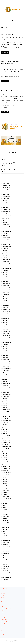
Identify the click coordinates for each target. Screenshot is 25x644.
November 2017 (6, 290)
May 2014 (5, 377)
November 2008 (6, 521)
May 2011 (5, 455)
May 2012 (5, 429)
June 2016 (5, 323)
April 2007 (5, 562)
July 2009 (5, 503)
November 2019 (6, 244)
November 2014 (6, 364)
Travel (3, 634)
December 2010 (6, 466)
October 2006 (6, 575)
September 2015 (7, 342)
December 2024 (6, 185)
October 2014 (6, 366)
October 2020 (6, 229)
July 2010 (5, 477)
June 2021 (5, 220)
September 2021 (7, 216)
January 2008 (6, 542)
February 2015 (6, 357)
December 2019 (6, 242)
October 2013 (6, 392)
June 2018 (5, 275)
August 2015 (6, 344)
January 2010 (6, 490)
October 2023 (6, 194)
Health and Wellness (6, 608)
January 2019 (6, 262)
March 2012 (5, 434)
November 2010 (6, 468)
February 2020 (6, 238)
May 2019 (5, 255)
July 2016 (5, 320)
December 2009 (6, 492)
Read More (5, 52)
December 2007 (6, 545)
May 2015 (5, 351)
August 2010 (6, 475)
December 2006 (6, 571)
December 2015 (6, 336)
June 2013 (5, 401)
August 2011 (6, 449)
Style (3, 632)
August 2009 (6, 501)
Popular (3, 624)
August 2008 (6, 527)
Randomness (4, 626)
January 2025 (6, 183)
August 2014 (6, 370)
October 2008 (6, 523)
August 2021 (6, 218)
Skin (2, 630)
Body (3, 595)
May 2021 (5, 222)
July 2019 (5, 251)
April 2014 (5, 379)
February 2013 (6, 410)
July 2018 (5, 273)
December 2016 (6, 310)
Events (3, 600)
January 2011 (6, 464)
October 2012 (6, 418)
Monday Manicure (6, 619)
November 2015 (6, 338)
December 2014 (6, 362)
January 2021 (6, 225)
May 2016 (5, 325)
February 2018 (6, 283)
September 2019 (7, 246)
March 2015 (5, 355)
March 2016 (5, 329)
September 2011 (7, 447)
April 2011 (5, 458)
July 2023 (5, 201)
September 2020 (7, 231)
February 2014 (6, 384)
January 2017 (6, 307)
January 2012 (6, 438)
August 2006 (6, 579)
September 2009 (7, 499)
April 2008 (5, 536)
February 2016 (6, 331)
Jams (2, 613)
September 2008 (7, 525)
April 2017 (5, 301)
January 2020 (6, 240)
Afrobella (13, 9)
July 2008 (5, 529)
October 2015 (6, 340)
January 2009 (6, 516)
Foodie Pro (14, 641)
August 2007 (6, 553)
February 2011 (6, 462)
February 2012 (6, 436)
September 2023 (7, 196)
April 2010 (5, 484)
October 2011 (6, 444)
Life (2, 615)
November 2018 (6, 264)
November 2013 (6, 390)
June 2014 (5, 375)
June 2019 (5, 253)
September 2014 (7, 368)
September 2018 (7, 268)
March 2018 (5, 281)
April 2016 (5, 327)
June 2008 (5, 532)
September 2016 (7, 316)
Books (3, 597)
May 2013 (5, 403)
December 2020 (6, 227)
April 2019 (5, 257)
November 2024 (6, 188)
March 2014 (5, 381)
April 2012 (5, 431)
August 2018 (6, 270)
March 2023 (5, 207)
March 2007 (5, 564)
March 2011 (5, 460)
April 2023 (5, 205)
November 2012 (6, 416)
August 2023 (6, 199)
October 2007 (6, 549)
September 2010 (7, 473)
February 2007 (6, 566)
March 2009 (5, 512)
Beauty (3, 593)
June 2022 (5, 214)
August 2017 (6, 294)
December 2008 (6, 518)
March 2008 (5, 538)
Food (2, 604)
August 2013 (6, 397)
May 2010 (5, 481)
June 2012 (5, 427)
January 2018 (6, 286)
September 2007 (7, 551)
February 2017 (6, 305)
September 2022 (7, 212)
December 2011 (6, 440)
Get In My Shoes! (7, 34)
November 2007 (6, 547)
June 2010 (5, 479)
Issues (3, 611)
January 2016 (6, 333)
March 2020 (5, 236)
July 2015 (5, 347)
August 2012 (6, 423)
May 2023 (5, 203)
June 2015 (5, 349)
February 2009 (6, 514)
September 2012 (7, 421)
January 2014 (6, 386)
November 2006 (6, 573)
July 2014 (5, 373)
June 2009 (5, 505)
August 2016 (6, 318)
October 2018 (6, 266)
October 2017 (6, 292)
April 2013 (5, 405)
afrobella (4, 159)
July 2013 (5, 399)
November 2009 (6, 495)
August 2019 (6, 249)
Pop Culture (4, 621)
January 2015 (6, 360)
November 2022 (6, 209)
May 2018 (5, 277)
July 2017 (5, 296)
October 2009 (6, 497)
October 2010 (6, 471)
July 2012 (5, 425)
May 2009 (5, 508)
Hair (2, 606)
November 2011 (6, 442)
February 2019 (6, 259)
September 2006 (7, 577)
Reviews (3, 628)
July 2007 (5, 555)
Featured (3, 602)
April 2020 (5, 233)
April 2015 (5, 353)
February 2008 (6, 540)
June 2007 (5, 558)
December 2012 (6, 414)
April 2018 (5, 279)
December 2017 (6, 288)
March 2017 (5, 303)
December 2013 (6, 388)
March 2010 (5, 486)
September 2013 (7, 394)
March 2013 (5, 407)
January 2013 (6, 412)
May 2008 (5, 534)
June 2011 (5, 453)
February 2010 (6, 488)
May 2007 (5, 560)
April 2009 (5, 510)
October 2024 (6, 190)
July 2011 (5, 451)
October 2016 (6, 314)
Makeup (3, 617)
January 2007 (6, 569)
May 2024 (5, 192)
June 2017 (5, 299)
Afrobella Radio (5, 589)
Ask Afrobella (5, 591)
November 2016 (6, 312)
